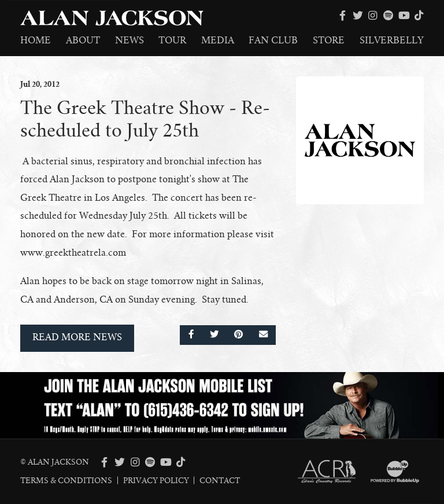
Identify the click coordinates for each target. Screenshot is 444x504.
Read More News (77, 337)
